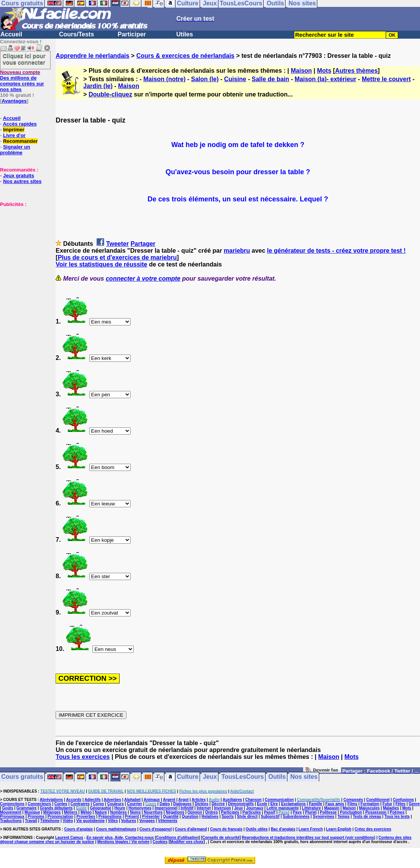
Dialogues (182, 804)
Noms (135, 812)
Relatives (210, 817)
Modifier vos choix (187, 842)
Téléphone (50, 821)
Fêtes (400, 804)
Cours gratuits (22, 777)
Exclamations (293, 804)
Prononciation (60, 817)
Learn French (311, 829)
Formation (370, 804)
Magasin (332, 808)
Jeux (210, 777)
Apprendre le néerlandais (92, 56)
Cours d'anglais (79, 829)
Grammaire (27, 808)
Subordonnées (296, 817)
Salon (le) (205, 79)
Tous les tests (397, 817)
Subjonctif (270, 817)
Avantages (14, 101)
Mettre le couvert (386, 79)
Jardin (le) (98, 86)
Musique (32, 812)
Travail (31, 821)
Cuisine (235, 79)
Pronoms (36, 817)
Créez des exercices (373, 829)
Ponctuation (351, 812)
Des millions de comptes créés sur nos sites (22, 81)
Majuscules (369, 808)
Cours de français (226, 829)
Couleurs (116, 804)
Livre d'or (14, 135)
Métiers (71, 812)
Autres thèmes (356, 71)
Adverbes (113, 800)
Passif (270, 812)
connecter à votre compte (143, 279)
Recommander (20, 141)
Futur (387, 804)
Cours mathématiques (116, 829)
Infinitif (187, 808)
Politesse (328, 812)
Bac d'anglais (283, 829)
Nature (101, 812)
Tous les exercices (83, 757)
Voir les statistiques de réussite (101, 264)
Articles (199, 800)
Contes (61, 804)
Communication (279, 800)
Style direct (247, 817)
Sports (228, 817)
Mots (324, 71)
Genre (414, 804)
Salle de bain (271, 79)
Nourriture (153, 812)
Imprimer (14, 130)
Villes (113, 821)
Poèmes (397, 812)
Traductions (11, 821)
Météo (86, 812)
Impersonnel (166, 808)
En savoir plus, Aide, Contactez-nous (120, 838)
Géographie (101, 808)
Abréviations (52, 800)
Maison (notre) (164, 79)
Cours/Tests (76, 34)
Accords (74, 800)
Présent (132, 817)
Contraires (80, 804)
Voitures (129, 821)
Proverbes (86, 817)
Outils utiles (257, 829)
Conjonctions (12, 804)
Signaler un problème (15, 150)
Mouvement (11, 812)
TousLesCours (243, 777)
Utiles (185, 34)
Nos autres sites (22, 181)
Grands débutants (56, 808)
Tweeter (117, 244)
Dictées (202, 804)
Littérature (311, 808)
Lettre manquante (283, 808)
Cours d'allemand (191, 829)
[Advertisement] (23, 245)
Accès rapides (20, 124)
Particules (252, 812)
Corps (98, 804)
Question (190, 817)
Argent (169, 800)
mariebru (237, 251)
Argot (183, 800)
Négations (175, 812)
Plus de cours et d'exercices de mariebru (117, 257)
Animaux (152, 800)
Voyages (147, 821)
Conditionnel (378, 800)
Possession (376, 812)
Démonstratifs (241, 804)
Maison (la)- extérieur (326, 79)
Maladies (391, 808)
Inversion (222, 808)
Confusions (403, 800)
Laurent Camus (69, 838)
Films (352, 804)
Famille (315, 804)
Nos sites (304, 777)
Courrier (134, 804)
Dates (165, 804)
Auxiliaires (232, 800)
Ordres (211, 812)
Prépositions (110, 817)
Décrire (218, 804)
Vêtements (168, 821)
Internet (204, 808)
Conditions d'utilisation (178, 838)
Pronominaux (12, 817)
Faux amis (335, 804)
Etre (274, 804)
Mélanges (52, 812)
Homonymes (140, 808)
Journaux (255, 808)
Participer (132, 34)
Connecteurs (39, 804)
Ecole (262, 804)
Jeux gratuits (19, 176)
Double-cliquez (110, 94)
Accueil (11, 34)
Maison (301, 71)
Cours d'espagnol (156, 829)
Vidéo (68, 821)
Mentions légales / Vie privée (123, 842)
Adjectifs (92, 800)
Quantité (171, 817)
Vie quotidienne (90, 821)
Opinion (195, 812)
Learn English (339, 829)
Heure (120, 808)
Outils (277, 777)
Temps (344, 817)
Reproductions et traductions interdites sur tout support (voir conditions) (308, 838)
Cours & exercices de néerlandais (185, 56)
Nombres (118, 812)
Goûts (8, 808)
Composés (353, 800)
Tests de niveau (367, 817)
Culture (188, 777)
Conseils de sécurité (221, 838)
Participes (230, 812)
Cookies (160, 842)
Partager (143, 244)
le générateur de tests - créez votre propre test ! (336, 251)
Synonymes (323, 817)
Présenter (151, 817)
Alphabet (132, 800)
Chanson (253, 800)
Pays (297, 812)
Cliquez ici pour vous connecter (24, 59)
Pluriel (311, 812)
